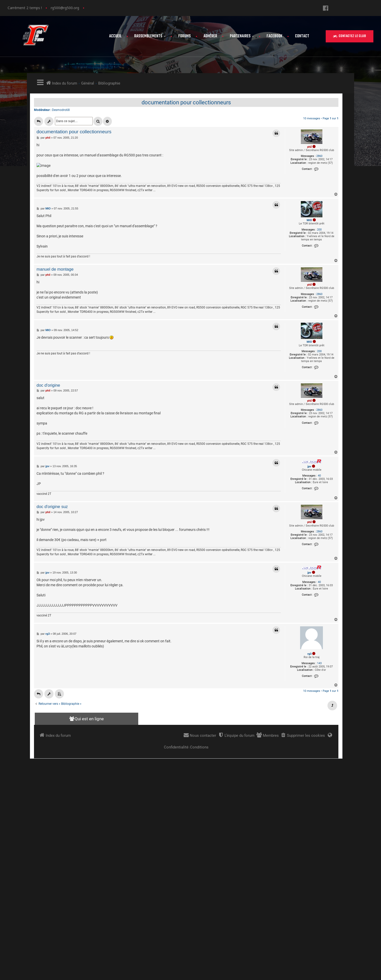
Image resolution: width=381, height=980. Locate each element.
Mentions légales (313, 881)
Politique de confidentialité (322, 888)
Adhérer (210, 36)
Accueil (115, 36)
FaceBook (274, 36)
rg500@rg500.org (65, 8)
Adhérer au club (311, 865)
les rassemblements (316, 850)
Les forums (307, 858)
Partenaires (242, 36)
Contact (302, 36)
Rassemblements (150, 36)
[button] (350, 36)
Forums (185, 36)
